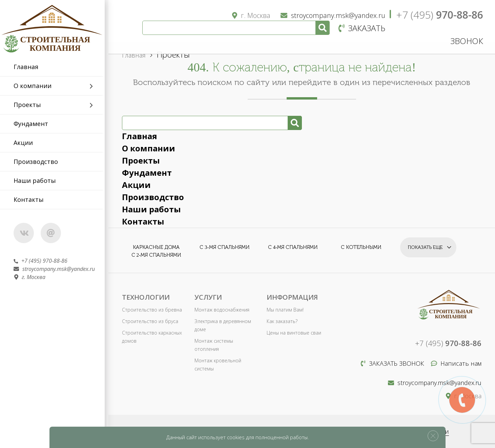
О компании (36, 86)
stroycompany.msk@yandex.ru (58, 269)
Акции (27, 143)
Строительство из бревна (152, 310)
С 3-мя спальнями (224, 247)
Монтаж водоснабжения (222, 310)
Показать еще (425, 247)
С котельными (361, 247)
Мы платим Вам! (285, 310)
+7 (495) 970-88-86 (44, 261)
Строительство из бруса (150, 321)
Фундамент (34, 124)
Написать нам (456, 363)
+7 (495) (440, 15)
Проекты (31, 105)
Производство (39, 162)
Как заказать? (282, 321)
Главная (29, 67)
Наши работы (38, 180)
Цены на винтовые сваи (294, 333)
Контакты (32, 199)
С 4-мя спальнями (293, 247)
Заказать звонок (393, 363)
